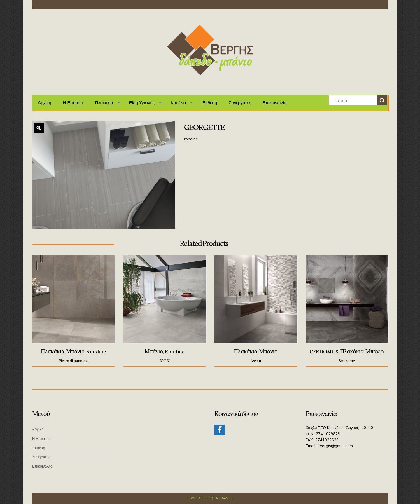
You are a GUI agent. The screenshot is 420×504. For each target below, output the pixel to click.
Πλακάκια (104, 103)
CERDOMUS (324, 351)
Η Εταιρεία (73, 103)
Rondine (96, 351)
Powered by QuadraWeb (210, 498)
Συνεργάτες (240, 103)
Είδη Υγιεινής (142, 103)
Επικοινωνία (274, 103)
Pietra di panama (73, 360)
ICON (164, 360)
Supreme (347, 360)
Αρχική (45, 103)
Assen (256, 360)
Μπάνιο (75, 351)
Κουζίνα (178, 103)
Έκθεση (209, 103)
